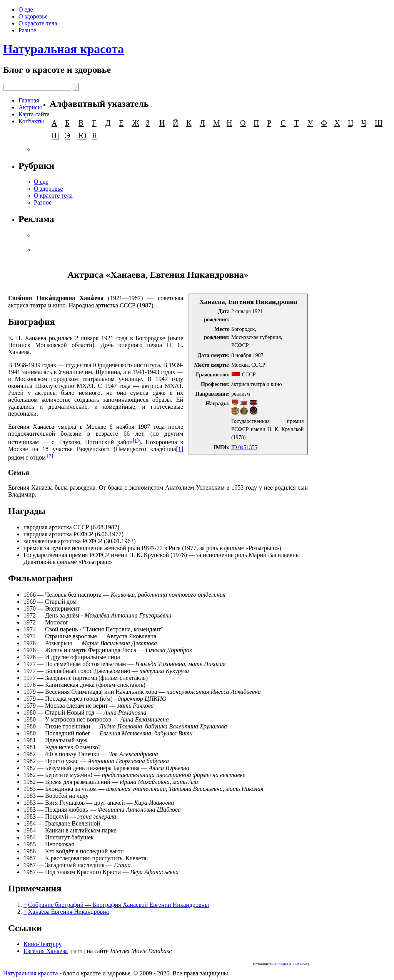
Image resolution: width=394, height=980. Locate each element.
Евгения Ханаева (46, 951)
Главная (29, 100)
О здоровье (33, 16)
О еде (26, 9)
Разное (27, 30)
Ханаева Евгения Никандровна (68, 912)
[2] (50, 456)
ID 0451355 (244, 447)
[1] (136, 440)
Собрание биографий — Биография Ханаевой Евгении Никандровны (119, 905)
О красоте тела (38, 23)
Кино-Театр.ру (43, 944)
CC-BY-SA (299, 964)
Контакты (31, 121)
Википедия (279, 964)
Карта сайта (34, 114)
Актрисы (30, 107)
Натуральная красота (63, 49)
